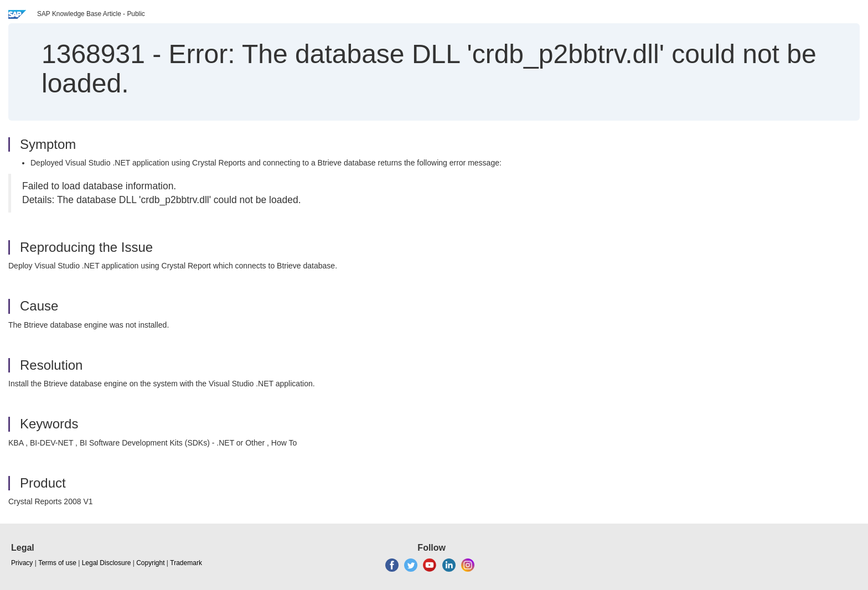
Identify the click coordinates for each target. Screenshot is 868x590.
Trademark (186, 563)
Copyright (150, 563)
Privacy (22, 563)
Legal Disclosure (107, 563)
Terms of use (57, 563)
